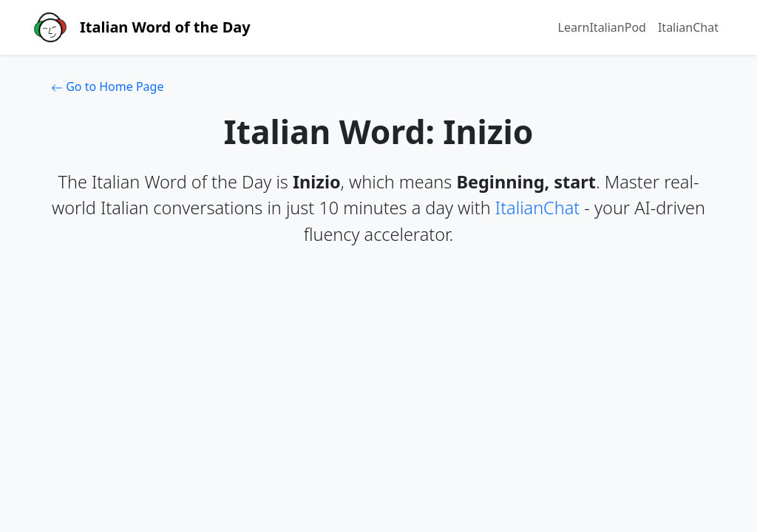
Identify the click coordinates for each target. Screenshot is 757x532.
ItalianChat (688, 27)
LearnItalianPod (602, 27)
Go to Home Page (107, 86)
